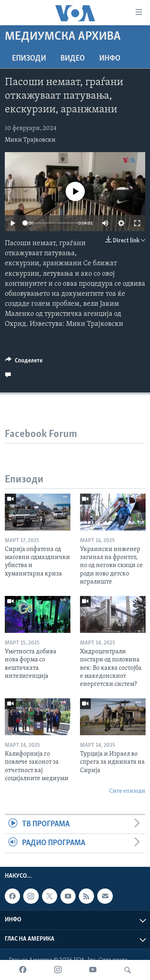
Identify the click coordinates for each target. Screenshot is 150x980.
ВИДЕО (73, 59)
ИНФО (110, 59)
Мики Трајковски (30, 140)
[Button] (24, 362)
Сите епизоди (127, 791)
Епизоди (29, 59)
